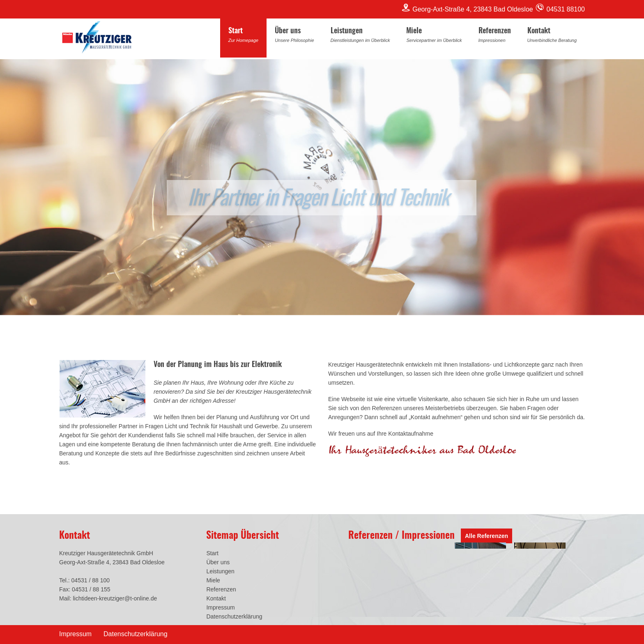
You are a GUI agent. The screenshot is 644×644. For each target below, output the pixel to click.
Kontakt (552, 36)
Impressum (220, 607)
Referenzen (495, 36)
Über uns (294, 36)
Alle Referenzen (486, 536)
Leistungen (360, 36)
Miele (434, 36)
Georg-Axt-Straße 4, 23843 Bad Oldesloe (468, 9)
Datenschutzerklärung (234, 616)
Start (243, 36)
